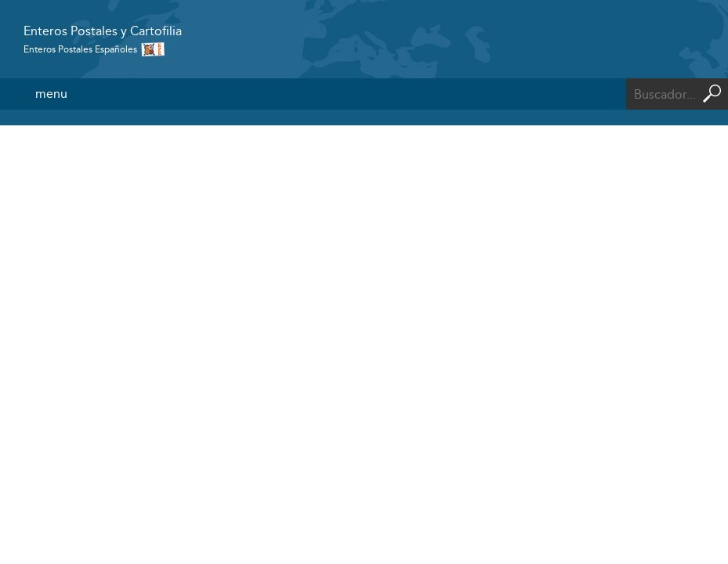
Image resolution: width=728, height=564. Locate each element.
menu (51, 94)
